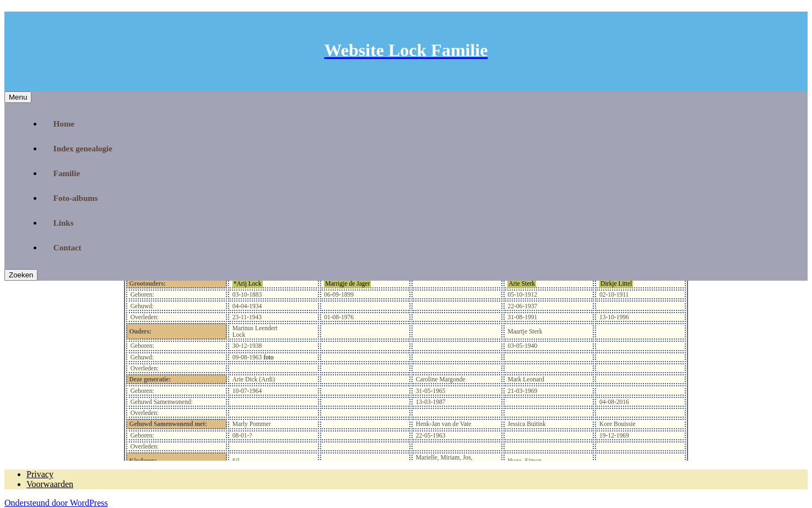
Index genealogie (83, 149)
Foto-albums (76, 198)
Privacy (40, 474)
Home (64, 124)
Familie (67, 173)
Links (64, 223)
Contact (67, 248)
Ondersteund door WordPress (56, 503)
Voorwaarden (50, 484)
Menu (18, 97)
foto (267, 357)
